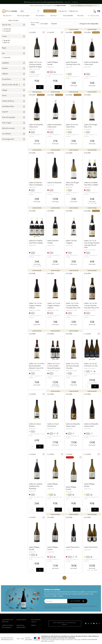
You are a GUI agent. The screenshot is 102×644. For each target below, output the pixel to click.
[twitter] (88, 623)
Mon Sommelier (68, 16)
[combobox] (96, 5)
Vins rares (80, 16)
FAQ (22, 639)
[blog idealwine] (99, 623)
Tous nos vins (8, 16)
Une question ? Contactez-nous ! (65, 623)
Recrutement (22, 620)
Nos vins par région (24, 16)
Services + (55, 16)
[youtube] (94, 623)
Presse (34, 625)
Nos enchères (41, 16)
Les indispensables (93, 16)
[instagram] (91, 623)
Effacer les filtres (13, 20)
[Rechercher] (30, 11)
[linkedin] (97, 623)
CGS (18, 639)
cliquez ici (41, 5)
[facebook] (86, 623)
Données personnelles (29, 639)
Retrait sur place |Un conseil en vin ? (48, 5)
